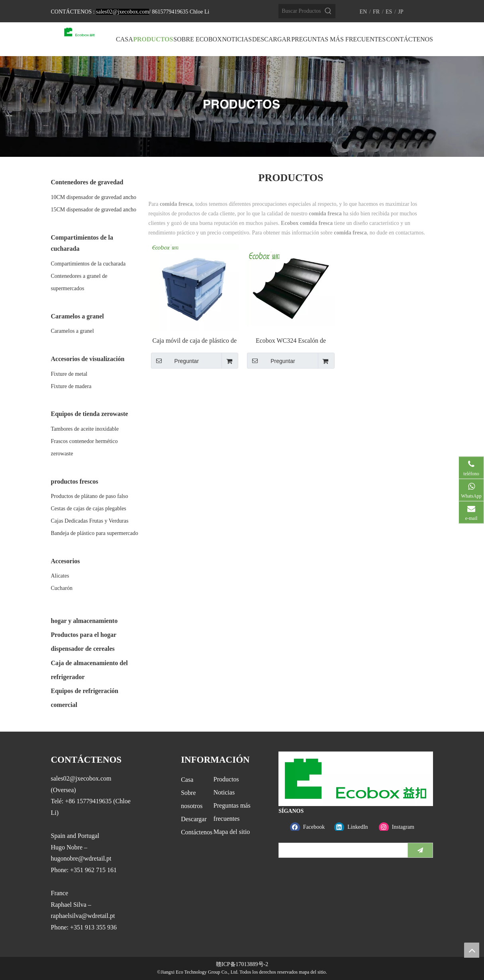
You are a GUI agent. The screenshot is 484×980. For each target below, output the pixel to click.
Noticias (224, 792)
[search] (341, 850)
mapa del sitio (312, 972)
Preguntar (175, 361)
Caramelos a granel (73, 331)
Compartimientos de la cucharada (88, 264)
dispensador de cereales (83, 649)
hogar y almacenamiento (84, 621)
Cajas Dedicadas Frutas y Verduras (90, 521)
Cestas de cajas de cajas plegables (89, 509)
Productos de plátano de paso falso (90, 496)
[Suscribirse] (420, 850)
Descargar (194, 819)
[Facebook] (311, 827)
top (472, 950)
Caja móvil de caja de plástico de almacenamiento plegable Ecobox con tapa (194, 341)
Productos (226, 779)
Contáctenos (197, 832)
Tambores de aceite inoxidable (85, 429)
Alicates (60, 576)
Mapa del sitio (232, 832)
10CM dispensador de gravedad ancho (94, 197)
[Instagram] (399, 827)
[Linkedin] (355, 827)
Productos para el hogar (84, 635)
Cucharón (62, 588)
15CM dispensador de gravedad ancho (94, 210)
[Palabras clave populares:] (328, 11)
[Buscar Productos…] (300, 11)
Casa (187, 780)
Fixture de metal (69, 374)
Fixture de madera (71, 386)
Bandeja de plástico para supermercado (95, 533)
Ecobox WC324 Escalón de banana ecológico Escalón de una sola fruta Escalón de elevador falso (291, 341)
